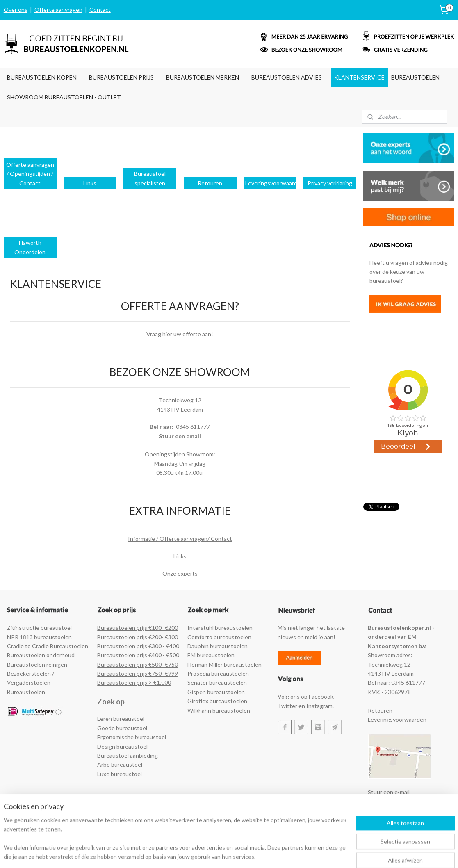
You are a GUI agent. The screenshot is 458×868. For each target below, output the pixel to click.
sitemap (209, 853)
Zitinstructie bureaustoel (39, 628)
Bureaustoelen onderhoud (41, 655)
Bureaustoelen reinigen (37, 664)
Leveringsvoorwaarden (397, 719)
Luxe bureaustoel (120, 774)
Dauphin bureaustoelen (218, 646)
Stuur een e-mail (389, 792)
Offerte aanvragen (58, 10)
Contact (100, 10)
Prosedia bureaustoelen (218, 673)
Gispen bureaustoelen (216, 692)
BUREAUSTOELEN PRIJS (121, 77)
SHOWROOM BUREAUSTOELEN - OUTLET (64, 97)
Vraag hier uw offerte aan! (180, 334)
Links (180, 556)
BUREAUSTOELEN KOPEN (42, 77)
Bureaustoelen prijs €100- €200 (138, 628)
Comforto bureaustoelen (219, 637)
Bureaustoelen (26, 692)
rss (224, 853)
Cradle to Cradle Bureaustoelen (48, 646)
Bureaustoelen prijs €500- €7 (134, 664)
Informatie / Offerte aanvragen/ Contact (180, 539)
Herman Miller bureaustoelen (224, 664)
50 (175, 664)
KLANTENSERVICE (359, 77)
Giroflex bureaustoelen (217, 701)
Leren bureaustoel (121, 719)
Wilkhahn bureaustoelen (219, 710)
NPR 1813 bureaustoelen (39, 637)
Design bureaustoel (122, 746)
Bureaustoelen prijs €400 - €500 (138, 655)
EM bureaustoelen (211, 655)
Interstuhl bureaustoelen (220, 628)
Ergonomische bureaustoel (132, 737)
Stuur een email (180, 436)
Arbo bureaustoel (120, 764)
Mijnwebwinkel (319, 853)
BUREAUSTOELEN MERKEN (203, 77)
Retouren (380, 710)
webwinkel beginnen (252, 853)
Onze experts (180, 573)
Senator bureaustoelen (217, 682)
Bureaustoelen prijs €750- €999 (138, 673)
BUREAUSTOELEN (415, 77)
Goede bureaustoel (122, 728)
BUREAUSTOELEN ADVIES (287, 77)
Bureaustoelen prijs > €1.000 (134, 682)
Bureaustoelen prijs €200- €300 (138, 637)
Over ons (16, 10)
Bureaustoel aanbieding (128, 755)
